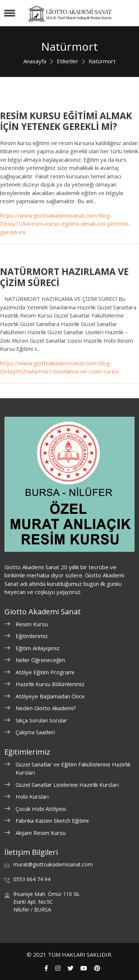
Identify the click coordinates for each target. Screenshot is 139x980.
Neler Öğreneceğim (40, 660)
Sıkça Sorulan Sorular (41, 720)
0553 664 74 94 (32, 879)
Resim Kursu (32, 624)
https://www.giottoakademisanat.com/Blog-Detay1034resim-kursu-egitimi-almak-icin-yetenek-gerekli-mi (65, 224)
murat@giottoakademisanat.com (53, 864)
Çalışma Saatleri (35, 732)
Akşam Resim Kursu (41, 833)
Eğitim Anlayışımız (38, 648)
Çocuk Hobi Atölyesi (41, 809)
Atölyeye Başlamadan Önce (50, 696)
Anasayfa (35, 61)
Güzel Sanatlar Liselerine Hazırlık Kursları (67, 785)
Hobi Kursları (32, 796)
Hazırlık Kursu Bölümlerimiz (50, 684)
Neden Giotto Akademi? (46, 708)
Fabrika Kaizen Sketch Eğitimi (52, 820)
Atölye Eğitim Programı (45, 672)
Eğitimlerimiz (32, 636)
